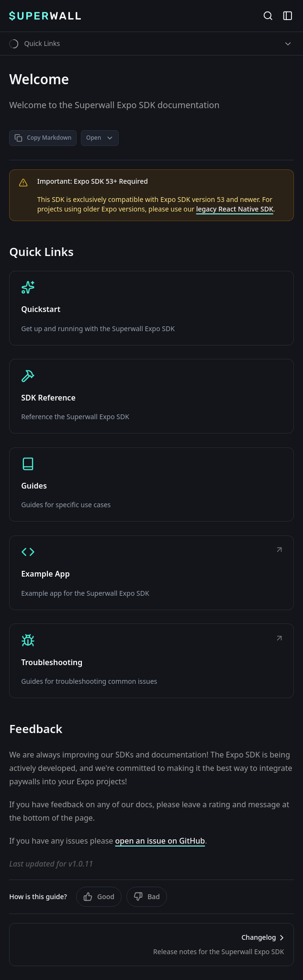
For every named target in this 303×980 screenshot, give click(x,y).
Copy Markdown (43, 138)
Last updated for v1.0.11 (51, 864)
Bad (147, 897)
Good (99, 897)
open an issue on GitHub (160, 841)
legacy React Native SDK (235, 209)
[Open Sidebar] (287, 16)
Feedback (36, 729)
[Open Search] (268, 16)
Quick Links (41, 252)
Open (100, 138)
